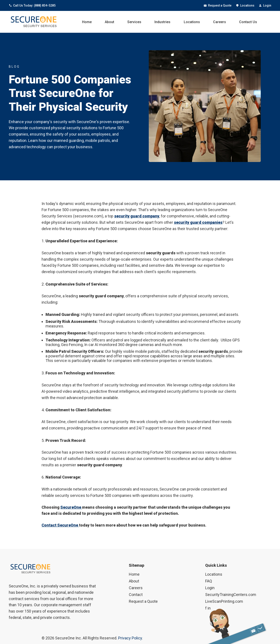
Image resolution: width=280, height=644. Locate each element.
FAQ (209, 581)
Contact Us (248, 22)
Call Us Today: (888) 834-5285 (32, 5)
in (209, 608)
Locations (245, 5)
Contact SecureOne (60, 525)
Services (134, 22)
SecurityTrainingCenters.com (231, 595)
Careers (220, 22)
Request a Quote (218, 5)
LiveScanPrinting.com (224, 601)
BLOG (14, 67)
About (109, 22)
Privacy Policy (130, 638)
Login (265, 5)
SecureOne (71, 507)
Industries (162, 22)
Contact (136, 595)
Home (87, 22)
